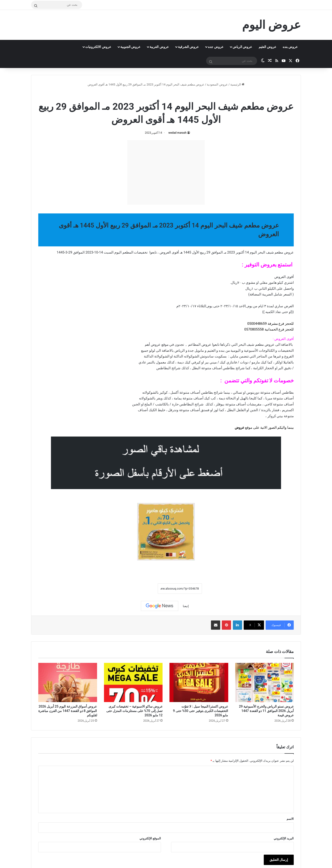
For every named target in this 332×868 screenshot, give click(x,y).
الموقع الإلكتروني (150, 838)
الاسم (290, 819)
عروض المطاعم (200, 345)
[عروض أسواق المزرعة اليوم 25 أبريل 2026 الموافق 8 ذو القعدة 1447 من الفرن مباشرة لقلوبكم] (68, 682)
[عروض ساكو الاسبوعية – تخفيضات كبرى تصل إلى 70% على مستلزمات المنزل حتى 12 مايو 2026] (133, 682)
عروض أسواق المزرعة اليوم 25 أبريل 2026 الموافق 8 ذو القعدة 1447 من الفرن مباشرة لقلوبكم (68, 711)
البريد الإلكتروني (284, 838)
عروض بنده (290, 47)
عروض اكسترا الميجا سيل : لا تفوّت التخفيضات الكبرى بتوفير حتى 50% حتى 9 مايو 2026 (200, 711)
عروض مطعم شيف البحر (153, 94)
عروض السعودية (217, 84)
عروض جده (216, 47)
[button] (166, 327)
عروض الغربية (159, 47)
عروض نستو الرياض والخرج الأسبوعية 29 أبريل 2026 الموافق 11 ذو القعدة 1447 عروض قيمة (266, 711)
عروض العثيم (267, 47)
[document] (166, 346)
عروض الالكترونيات (98, 47)
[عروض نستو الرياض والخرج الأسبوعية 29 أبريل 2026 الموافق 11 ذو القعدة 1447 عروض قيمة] (265, 682)
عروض (240, 428)
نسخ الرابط (143, 589)
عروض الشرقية (188, 47)
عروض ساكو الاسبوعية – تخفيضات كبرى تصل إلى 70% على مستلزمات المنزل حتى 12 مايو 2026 (134, 711)
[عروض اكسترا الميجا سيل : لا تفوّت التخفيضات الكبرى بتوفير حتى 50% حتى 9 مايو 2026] (199, 682)
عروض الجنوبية (130, 47)
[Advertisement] (166, 172)
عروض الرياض (242, 47)
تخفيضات (141, 252)
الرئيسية (237, 84)
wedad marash (177, 133)
